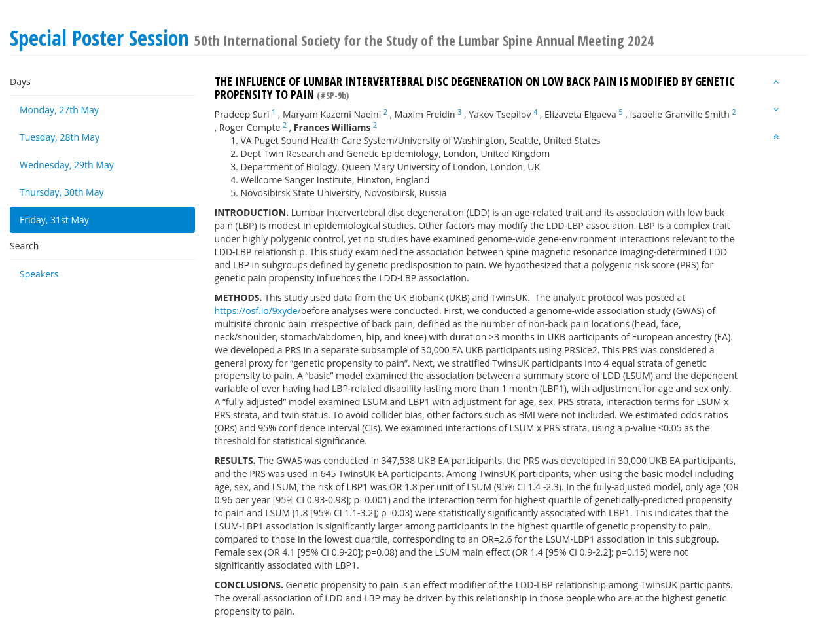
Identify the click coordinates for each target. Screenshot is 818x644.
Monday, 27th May (59, 110)
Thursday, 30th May (62, 192)
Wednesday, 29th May (67, 165)
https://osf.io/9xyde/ (258, 311)
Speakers (39, 274)
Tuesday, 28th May (60, 137)
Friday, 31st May (54, 220)
